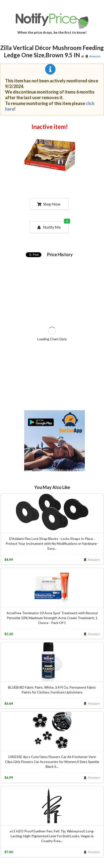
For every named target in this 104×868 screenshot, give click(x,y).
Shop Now (49, 204)
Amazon (95, 56)
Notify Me (52, 225)
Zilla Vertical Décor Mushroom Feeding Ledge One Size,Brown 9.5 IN (52, 51)
